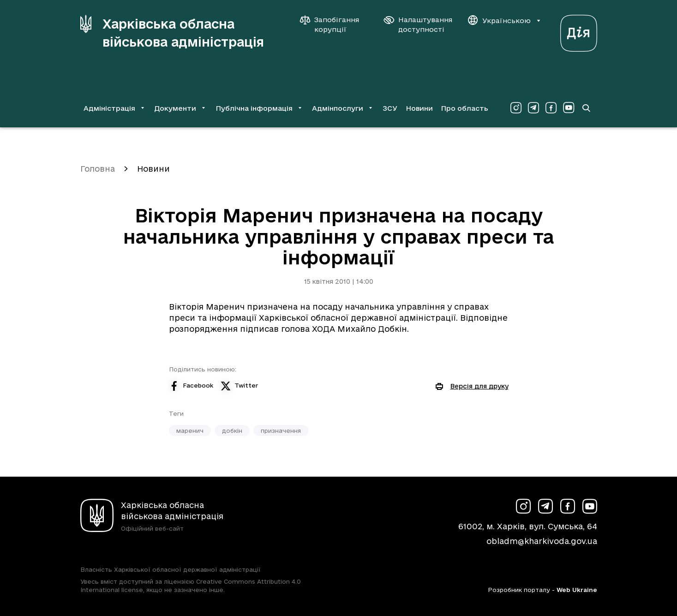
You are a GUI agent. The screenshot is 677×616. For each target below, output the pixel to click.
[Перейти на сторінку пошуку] (586, 108)
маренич (190, 431)
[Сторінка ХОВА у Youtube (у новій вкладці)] (569, 108)
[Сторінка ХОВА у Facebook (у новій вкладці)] (551, 108)
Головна (98, 169)
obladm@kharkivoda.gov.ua (542, 541)
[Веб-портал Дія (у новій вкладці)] (579, 31)
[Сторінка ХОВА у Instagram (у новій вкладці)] (516, 108)
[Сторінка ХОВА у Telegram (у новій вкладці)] (533, 108)
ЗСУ (390, 108)
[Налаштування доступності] (418, 24)
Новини (419, 108)
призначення (281, 431)
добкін (232, 431)
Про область (464, 108)
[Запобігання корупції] (334, 24)
